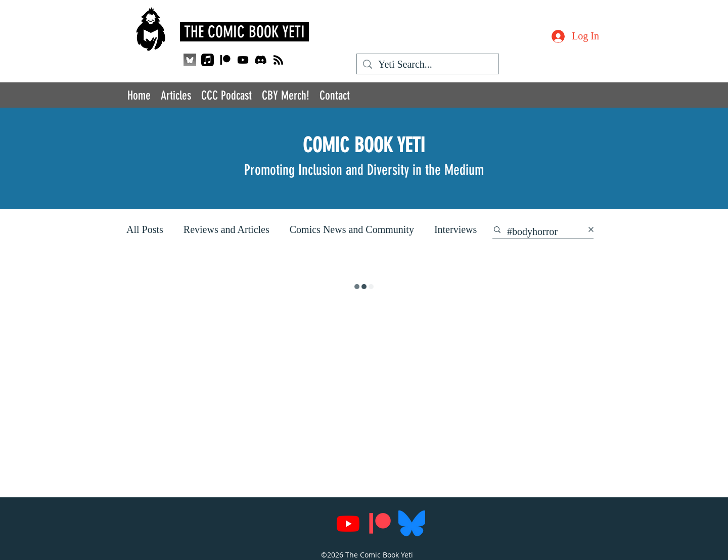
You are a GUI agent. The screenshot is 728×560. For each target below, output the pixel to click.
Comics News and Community (352, 229)
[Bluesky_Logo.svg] (412, 523)
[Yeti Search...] (428, 64)
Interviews (456, 229)
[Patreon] (225, 60)
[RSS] (278, 60)
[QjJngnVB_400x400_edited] (190, 60)
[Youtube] (243, 60)
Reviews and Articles (226, 229)
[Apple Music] (208, 60)
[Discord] (261, 60)
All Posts (145, 229)
